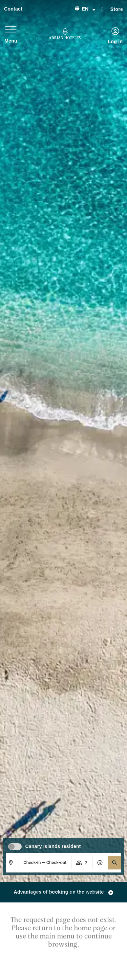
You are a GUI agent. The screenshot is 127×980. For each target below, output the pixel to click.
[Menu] (11, 29)
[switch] (15, 847)
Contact (13, 9)
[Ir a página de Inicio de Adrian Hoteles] (65, 34)
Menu (11, 41)
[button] (114, 863)
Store (117, 9)
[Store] (103, 9)
